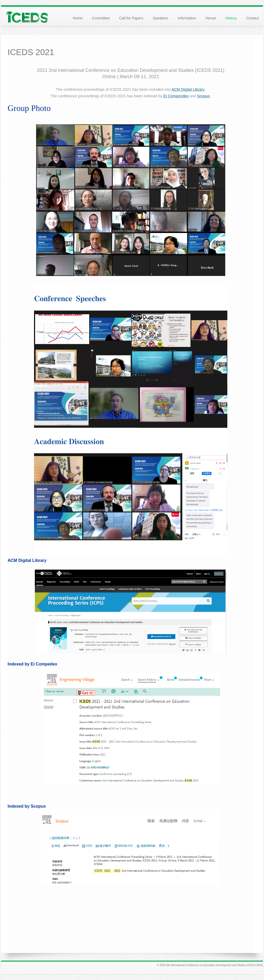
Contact (252, 18)
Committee (101, 18)
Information (187, 18)
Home (78, 18)
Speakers (160, 18)
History (231, 18)
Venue (211, 18)
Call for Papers (131, 18)
